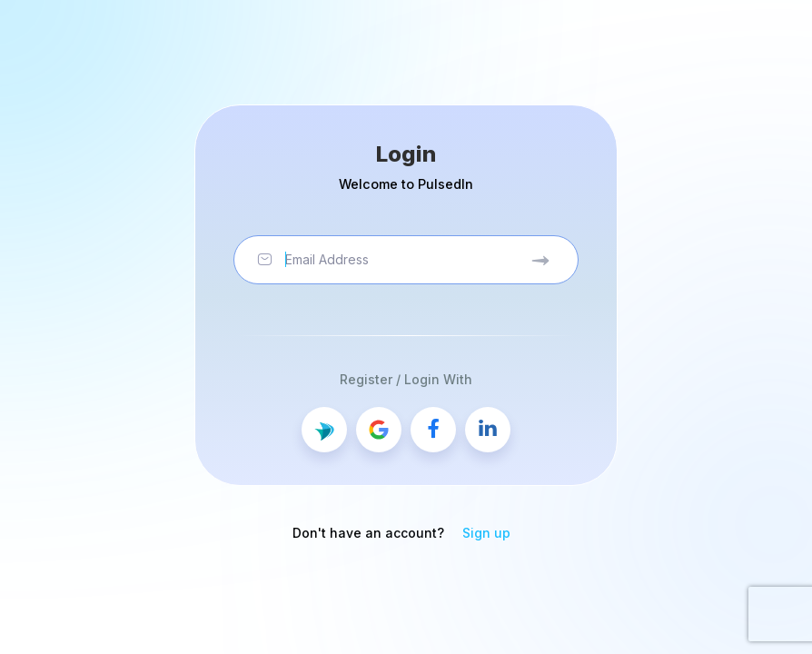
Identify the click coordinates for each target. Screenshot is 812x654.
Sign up (486, 533)
